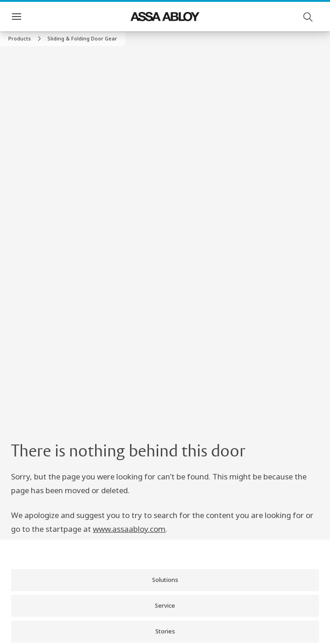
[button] (82, 39)
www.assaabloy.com (129, 529)
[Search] (308, 17)
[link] (26, 39)
